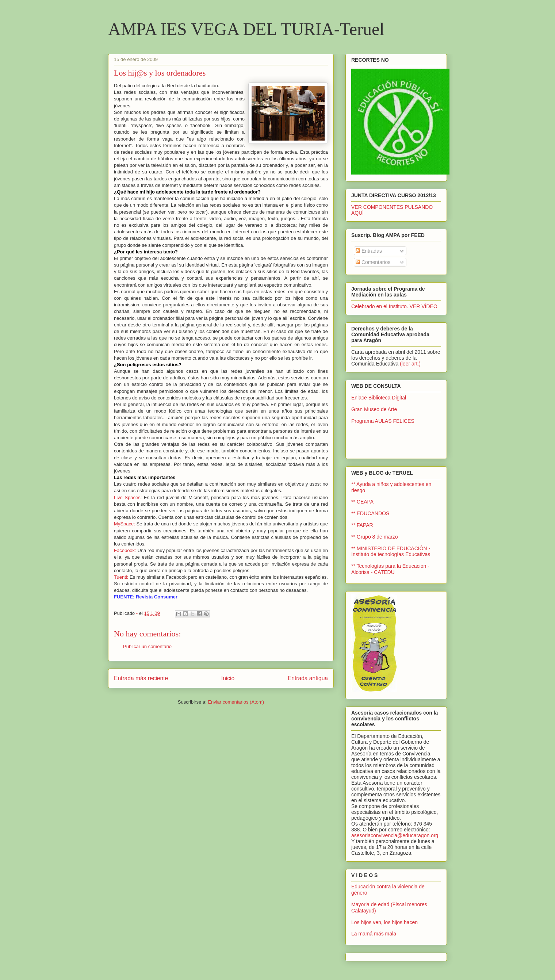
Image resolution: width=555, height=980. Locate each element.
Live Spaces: (128, 497)
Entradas (369, 251)
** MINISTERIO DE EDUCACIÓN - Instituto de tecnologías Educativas (391, 552)
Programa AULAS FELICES (383, 421)
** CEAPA (362, 502)
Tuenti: (121, 577)
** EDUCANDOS (370, 513)
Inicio (228, 678)
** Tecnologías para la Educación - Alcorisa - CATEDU (390, 569)
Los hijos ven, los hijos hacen (384, 922)
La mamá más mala (374, 934)
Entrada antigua (308, 678)
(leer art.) (410, 364)
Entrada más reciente (141, 678)
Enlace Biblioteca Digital (379, 398)
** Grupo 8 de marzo (375, 537)
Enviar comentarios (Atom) (236, 702)
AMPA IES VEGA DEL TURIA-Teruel (246, 29)
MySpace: (125, 524)
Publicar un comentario (147, 646)
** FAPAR (362, 525)
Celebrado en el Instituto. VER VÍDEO (394, 306)
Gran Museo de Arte (374, 409)
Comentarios (373, 262)
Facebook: (125, 550)
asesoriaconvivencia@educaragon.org (395, 835)
